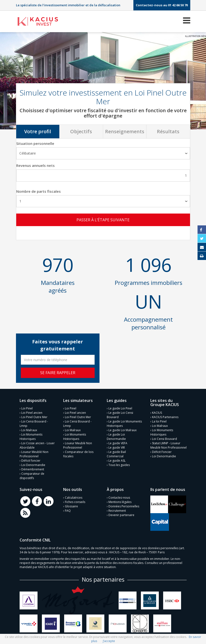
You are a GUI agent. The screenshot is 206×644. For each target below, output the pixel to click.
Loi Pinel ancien (32, 412)
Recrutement (117, 510)
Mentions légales (120, 501)
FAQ (68, 510)
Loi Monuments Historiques (31, 436)
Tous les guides (119, 465)
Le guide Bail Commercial (116, 454)
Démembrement (33, 469)
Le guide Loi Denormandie (116, 436)
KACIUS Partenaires (165, 417)
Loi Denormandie (33, 465)
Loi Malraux (29, 430)
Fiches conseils (75, 501)
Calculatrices (74, 497)
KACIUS (157, 412)
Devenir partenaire (121, 514)
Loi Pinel (27, 408)
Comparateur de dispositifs (32, 476)
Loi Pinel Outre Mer (34, 417)
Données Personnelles (124, 506)
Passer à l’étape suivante (103, 220)
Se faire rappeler (58, 372)
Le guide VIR (117, 447)
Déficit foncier (31, 460)
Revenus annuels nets (35, 165)
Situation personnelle (35, 143)
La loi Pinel (159, 421)
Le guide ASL (117, 460)
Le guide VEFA (118, 443)
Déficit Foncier (162, 451)
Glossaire (71, 506)
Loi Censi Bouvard (164, 438)
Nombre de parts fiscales (38, 191)
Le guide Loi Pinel (120, 408)
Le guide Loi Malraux (122, 430)
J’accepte (109, 641)
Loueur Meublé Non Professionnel (34, 454)
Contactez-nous (119, 497)
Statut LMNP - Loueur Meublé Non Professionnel (168, 445)
